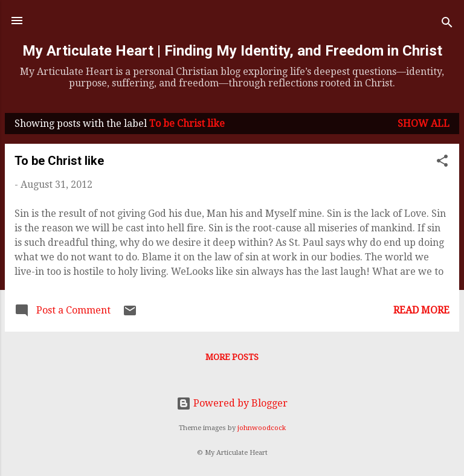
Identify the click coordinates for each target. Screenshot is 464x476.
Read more (421, 310)
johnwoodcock (262, 428)
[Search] (447, 24)
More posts (232, 357)
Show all (424, 124)
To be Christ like (59, 161)
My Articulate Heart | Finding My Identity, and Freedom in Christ (232, 51)
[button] (442, 163)
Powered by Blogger (232, 403)
